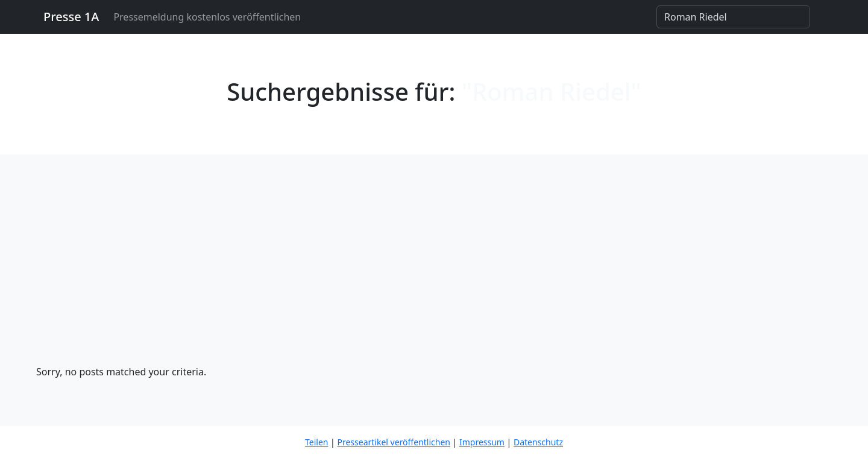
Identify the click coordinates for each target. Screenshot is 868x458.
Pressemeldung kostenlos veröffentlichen (207, 17)
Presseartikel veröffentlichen (393, 442)
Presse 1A (71, 17)
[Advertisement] (434, 274)
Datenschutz (538, 442)
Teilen (316, 442)
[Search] (733, 17)
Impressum (482, 442)
